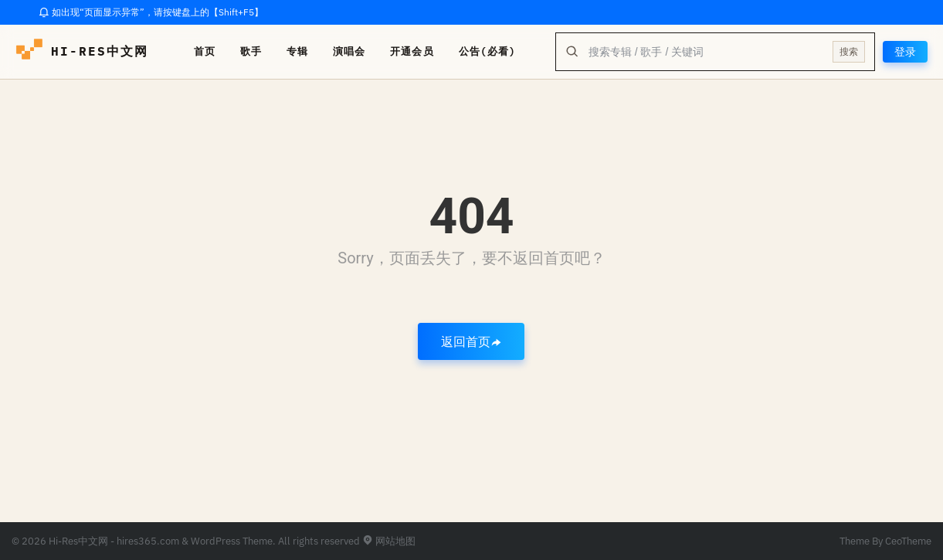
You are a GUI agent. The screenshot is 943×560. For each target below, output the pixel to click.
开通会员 (412, 51)
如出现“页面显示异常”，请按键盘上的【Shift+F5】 (151, 12)
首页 (205, 51)
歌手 (251, 51)
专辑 (297, 51)
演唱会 (349, 51)
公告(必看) (487, 51)
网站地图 (389, 541)
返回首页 (471, 341)
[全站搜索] (706, 52)
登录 (905, 52)
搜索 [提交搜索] (849, 51)
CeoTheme (908, 541)
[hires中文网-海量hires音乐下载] (29, 52)
